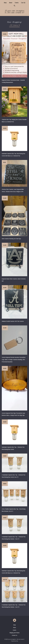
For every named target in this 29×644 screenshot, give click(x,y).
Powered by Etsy (15, 641)
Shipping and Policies (14, 633)
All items (14, 25)
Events (17, 3)
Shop (5, 3)
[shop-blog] (15, 620)
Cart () (23, 3)
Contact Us (14, 635)
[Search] (14, 6)
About (11, 3)
